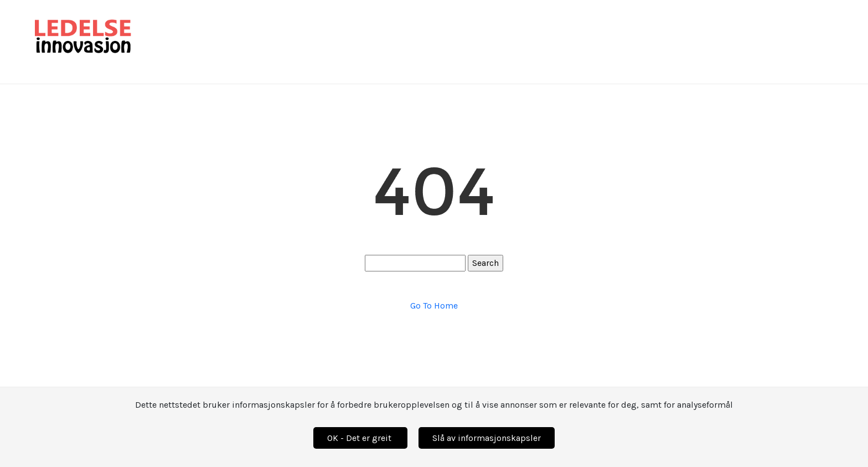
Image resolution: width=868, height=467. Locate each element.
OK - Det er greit (360, 438)
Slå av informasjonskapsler (487, 438)
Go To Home (434, 306)
